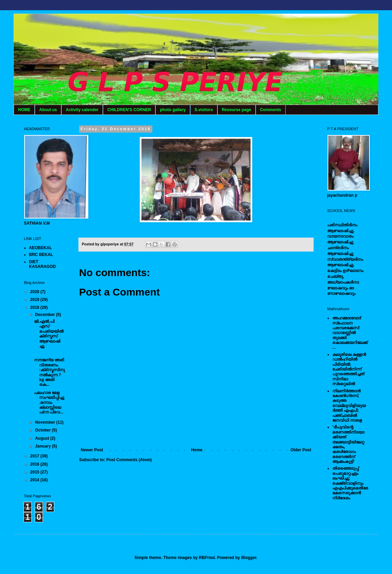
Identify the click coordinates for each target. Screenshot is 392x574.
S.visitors (204, 110)
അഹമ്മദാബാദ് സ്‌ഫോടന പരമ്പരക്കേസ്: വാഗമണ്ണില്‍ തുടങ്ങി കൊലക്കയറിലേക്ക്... (350, 333)
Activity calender (82, 110)
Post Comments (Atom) (129, 460)
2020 (35, 292)
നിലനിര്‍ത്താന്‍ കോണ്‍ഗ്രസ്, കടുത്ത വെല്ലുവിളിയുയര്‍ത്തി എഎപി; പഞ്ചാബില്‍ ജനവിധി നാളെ (349, 406)
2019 (35, 300)
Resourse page (237, 110)
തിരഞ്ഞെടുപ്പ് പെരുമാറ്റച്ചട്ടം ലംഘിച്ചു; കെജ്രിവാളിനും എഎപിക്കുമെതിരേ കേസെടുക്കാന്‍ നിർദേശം (350, 483)
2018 (35, 307)
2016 (35, 464)
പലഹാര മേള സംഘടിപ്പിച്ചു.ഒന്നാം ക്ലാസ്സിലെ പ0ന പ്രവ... (49, 403)
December (46, 315)
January (43, 446)
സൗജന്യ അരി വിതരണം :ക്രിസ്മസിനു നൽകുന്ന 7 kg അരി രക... (49, 372)
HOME (24, 110)
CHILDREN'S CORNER (129, 110)
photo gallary (173, 110)
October (43, 430)
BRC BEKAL (41, 255)
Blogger (249, 558)
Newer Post (92, 450)
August (43, 438)
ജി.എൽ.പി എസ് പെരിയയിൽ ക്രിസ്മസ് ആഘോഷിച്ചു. (49, 334)
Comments (271, 110)
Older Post (301, 450)
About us (48, 110)
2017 (35, 456)
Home (197, 450)
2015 (35, 472)
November (46, 422)
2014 (35, 480)
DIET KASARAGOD (42, 264)
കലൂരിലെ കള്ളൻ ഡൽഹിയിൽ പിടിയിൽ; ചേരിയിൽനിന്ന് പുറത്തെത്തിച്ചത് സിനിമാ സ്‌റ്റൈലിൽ (349, 369)
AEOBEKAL (40, 248)
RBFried (207, 558)
